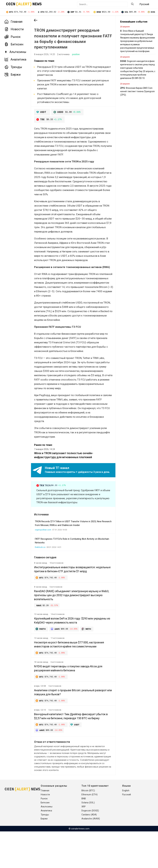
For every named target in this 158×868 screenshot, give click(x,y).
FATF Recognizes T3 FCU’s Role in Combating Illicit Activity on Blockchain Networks (66, 568)
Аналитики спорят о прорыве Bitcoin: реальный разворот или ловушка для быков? (64, 721)
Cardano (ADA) (89, 851)
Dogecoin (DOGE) (90, 847)
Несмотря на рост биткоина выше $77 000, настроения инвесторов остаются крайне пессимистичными (69, 673)
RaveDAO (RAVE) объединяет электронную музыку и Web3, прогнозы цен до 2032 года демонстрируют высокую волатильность (67, 623)
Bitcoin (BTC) (88, 827)
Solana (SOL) (88, 839)
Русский (127, 831)
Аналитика (15, 60)
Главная (14, 22)
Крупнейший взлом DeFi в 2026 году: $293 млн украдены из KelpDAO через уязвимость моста (64, 649)
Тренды (13, 67)
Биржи (13, 75)
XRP (84, 843)
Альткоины (15, 52)
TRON (52, 509)
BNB (84, 835)
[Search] (132, 4)
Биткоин (14, 45)
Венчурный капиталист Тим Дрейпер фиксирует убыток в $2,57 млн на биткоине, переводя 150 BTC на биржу (68, 747)
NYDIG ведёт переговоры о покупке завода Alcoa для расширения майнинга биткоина (68, 697)
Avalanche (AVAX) (91, 855)
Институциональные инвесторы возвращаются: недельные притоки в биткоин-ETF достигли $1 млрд (68, 597)
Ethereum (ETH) (89, 831)
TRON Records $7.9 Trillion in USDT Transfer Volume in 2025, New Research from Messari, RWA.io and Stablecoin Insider (68, 551)
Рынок (13, 37)
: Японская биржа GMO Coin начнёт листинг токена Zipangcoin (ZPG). (130, 92)
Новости (14, 29)
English (126, 827)
